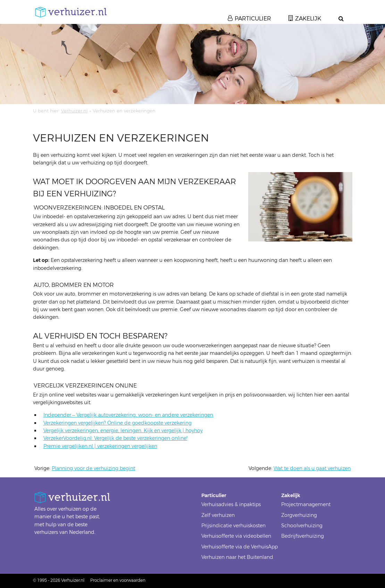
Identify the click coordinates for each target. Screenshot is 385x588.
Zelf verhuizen (218, 515)
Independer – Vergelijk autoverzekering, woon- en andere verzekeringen (128, 415)
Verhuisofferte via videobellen (236, 536)
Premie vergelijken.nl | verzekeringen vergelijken (100, 446)
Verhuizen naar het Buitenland (237, 557)
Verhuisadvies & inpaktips (231, 505)
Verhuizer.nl (74, 111)
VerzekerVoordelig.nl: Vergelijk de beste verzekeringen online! (115, 438)
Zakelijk (308, 19)
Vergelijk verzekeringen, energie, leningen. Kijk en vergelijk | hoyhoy (123, 431)
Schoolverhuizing (302, 526)
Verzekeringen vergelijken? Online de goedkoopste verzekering (118, 423)
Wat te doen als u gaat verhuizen (312, 468)
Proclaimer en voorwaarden (118, 580)
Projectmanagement (306, 505)
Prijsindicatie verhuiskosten (233, 526)
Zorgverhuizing (299, 515)
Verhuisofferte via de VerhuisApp (240, 547)
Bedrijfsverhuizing (303, 536)
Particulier (253, 19)
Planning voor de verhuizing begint (93, 468)
